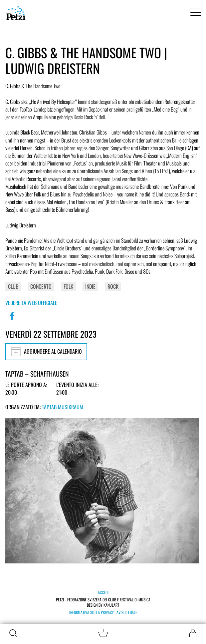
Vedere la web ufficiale (31, 303)
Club (13, 286)
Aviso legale (127, 612)
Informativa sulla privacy (92, 612)
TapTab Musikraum (63, 407)
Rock (113, 286)
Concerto (41, 286)
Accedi (103, 592)
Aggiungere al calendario (46, 352)
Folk (68, 286)
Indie (90, 286)
